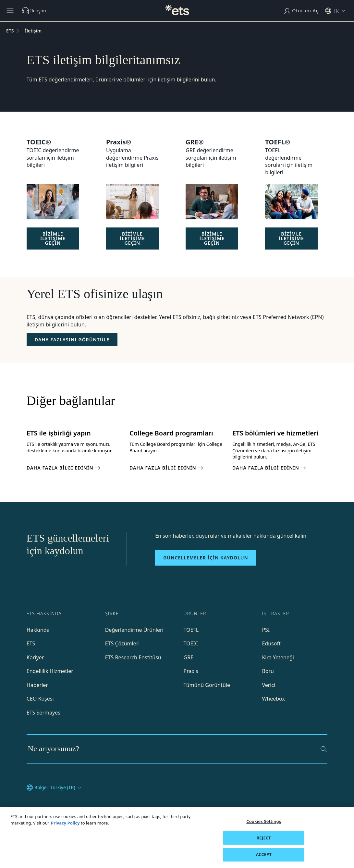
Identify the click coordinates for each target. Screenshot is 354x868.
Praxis (191, 671)
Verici (269, 685)
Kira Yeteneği (278, 657)
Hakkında (38, 630)
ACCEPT (264, 854)
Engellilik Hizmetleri (51, 671)
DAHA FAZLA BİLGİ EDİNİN (64, 468)
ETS (31, 643)
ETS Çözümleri (122, 643)
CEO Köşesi (40, 699)
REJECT (264, 838)
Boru (268, 671)
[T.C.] (177, 11)
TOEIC (191, 643)
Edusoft (271, 643)
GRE (189, 657)
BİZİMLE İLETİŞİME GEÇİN (53, 238)
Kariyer (35, 657)
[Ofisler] (72, 340)
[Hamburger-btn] (10, 11)
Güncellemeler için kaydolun (206, 558)
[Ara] (324, 749)
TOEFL (191, 630)
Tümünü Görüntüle (207, 685)
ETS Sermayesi (44, 713)
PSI (266, 630)
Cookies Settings (264, 821)
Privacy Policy (65, 823)
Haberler (37, 685)
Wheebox (273, 699)
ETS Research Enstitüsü (133, 657)
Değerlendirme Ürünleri (134, 630)
